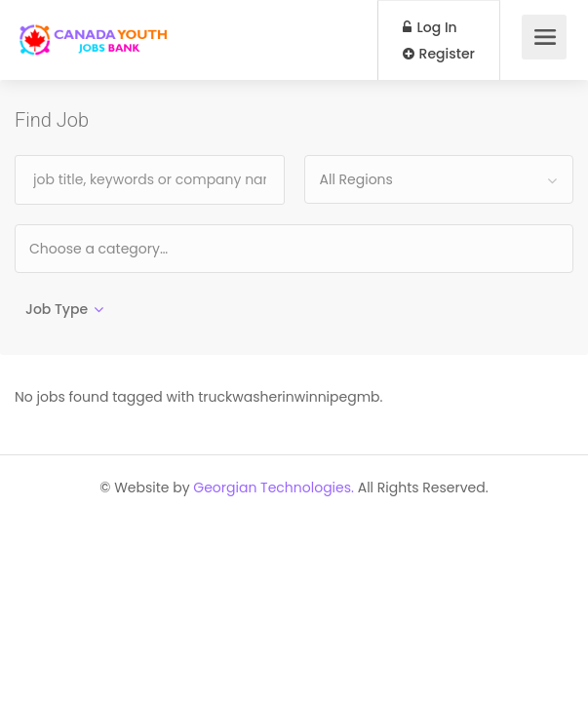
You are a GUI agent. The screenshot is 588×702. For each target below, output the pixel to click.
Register (439, 54)
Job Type (57, 309)
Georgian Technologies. (274, 487)
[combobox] (439, 179)
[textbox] (161, 248)
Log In (430, 27)
